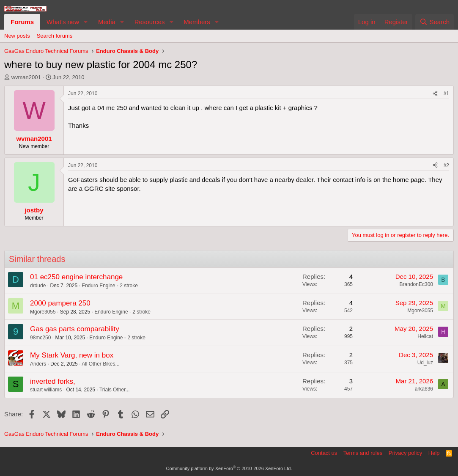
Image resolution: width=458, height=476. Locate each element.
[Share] (435, 94)
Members (197, 22)
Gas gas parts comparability (75, 329)
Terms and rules (363, 453)
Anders (38, 364)
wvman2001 (26, 77)
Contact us (324, 453)
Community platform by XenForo (229, 468)
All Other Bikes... (100, 364)
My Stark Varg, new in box (72, 355)
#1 (446, 94)
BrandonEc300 (416, 284)
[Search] (435, 22)
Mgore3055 (43, 312)
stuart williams (46, 390)
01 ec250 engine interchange (76, 277)
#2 (446, 165)
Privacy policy (405, 453)
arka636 (424, 389)
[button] (86, 22)
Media (107, 22)
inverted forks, (53, 381)
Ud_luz (425, 363)
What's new (63, 22)
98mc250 (40, 338)
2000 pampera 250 (60, 303)
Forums (22, 22)
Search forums (55, 36)
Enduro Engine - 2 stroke (110, 286)
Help (434, 453)
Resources (150, 22)
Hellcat (425, 336)
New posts (17, 36)
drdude (38, 286)
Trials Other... (115, 390)
